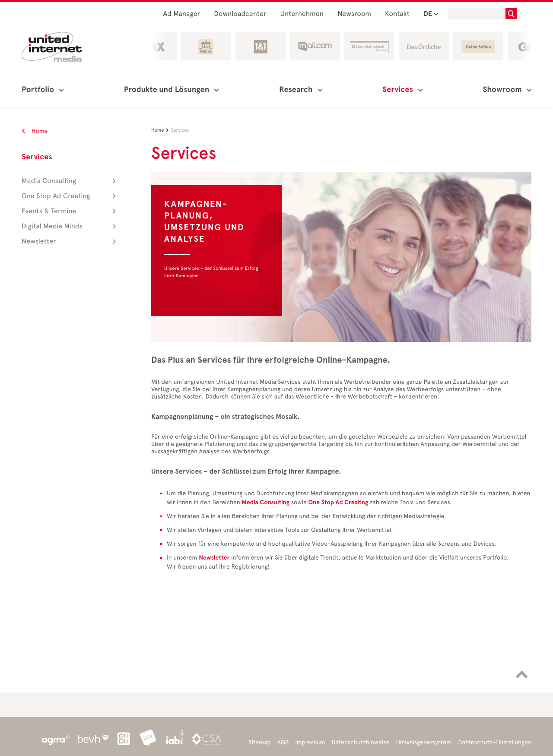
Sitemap (259, 742)
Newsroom (354, 14)
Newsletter (214, 558)
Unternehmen (302, 14)
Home (35, 131)
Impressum (310, 742)
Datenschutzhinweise (360, 742)
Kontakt (397, 14)
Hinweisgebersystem (424, 742)
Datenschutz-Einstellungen (495, 742)
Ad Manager (182, 14)
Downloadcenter (240, 14)
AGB (283, 742)
